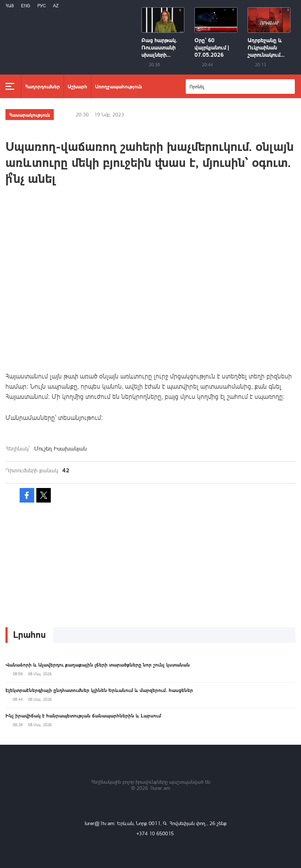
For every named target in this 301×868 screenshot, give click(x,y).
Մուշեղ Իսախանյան (60, 448)
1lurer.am (160, 788)
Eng (26, 6)
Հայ (10, 6)
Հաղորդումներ (43, 86)
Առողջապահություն (119, 86)
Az (56, 6)
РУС (42, 6)
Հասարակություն (30, 115)
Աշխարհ (77, 86)
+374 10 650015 (155, 833)
